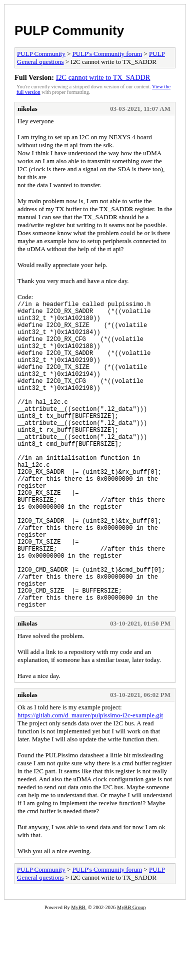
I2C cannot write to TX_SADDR (103, 77)
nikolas (27, 109)
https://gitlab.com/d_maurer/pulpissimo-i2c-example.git (90, 781)
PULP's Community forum (107, 54)
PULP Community (69, 30)
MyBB (78, 973)
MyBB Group (131, 973)
